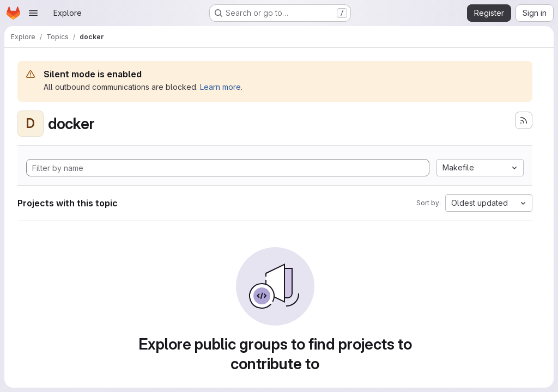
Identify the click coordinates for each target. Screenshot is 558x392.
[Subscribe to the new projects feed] (524, 120)
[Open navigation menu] (33, 13)
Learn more (220, 87)
